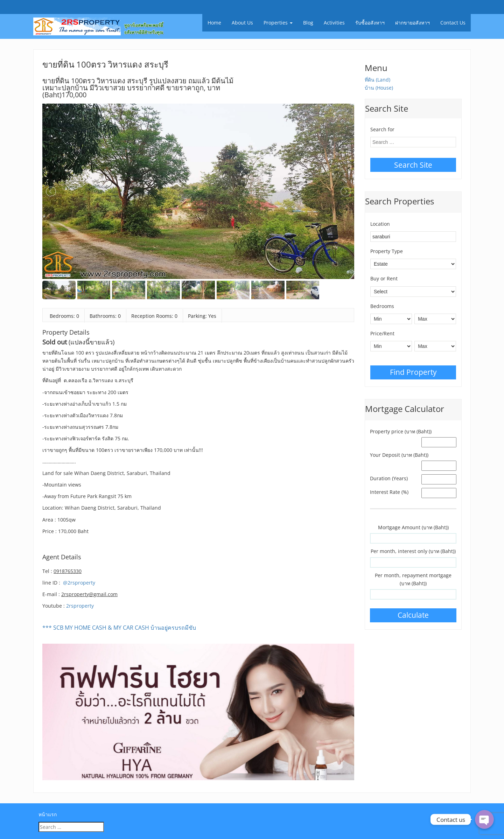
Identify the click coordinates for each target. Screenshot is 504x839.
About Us (242, 23)
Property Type (387, 251)
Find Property (413, 372)
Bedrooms (382, 306)
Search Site (413, 165)
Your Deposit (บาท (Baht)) (399, 455)
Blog (308, 23)
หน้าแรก (48, 814)
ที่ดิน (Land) (377, 80)
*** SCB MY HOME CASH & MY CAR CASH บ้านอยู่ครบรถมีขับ (119, 628)
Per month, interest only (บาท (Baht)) (413, 551)
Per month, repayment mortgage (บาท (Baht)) (413, 579)
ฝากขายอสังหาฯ (412, 23)
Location (380, 224)
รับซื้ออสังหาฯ (370, 23)
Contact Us (453, 23)
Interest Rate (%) (389, 492)
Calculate (413, 615)
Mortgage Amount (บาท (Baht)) (413, 527)
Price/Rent (382, 333)
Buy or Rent (384, 278)
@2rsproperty (79, 583)
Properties (278, 23)
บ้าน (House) (379, 88)
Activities (334, 23)
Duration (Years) (389, 478)
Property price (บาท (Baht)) (401, 431)
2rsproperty (80, 606)
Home (214, 23)
